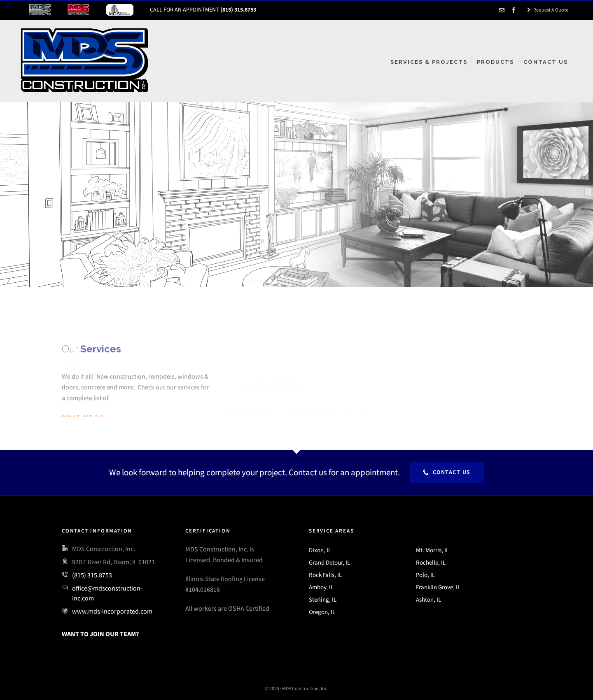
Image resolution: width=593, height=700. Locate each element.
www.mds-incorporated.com (112, 611)
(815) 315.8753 (92, 575)
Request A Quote (548, 10)
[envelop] (503, 10)
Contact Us (447, 472)
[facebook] (515, 10)
